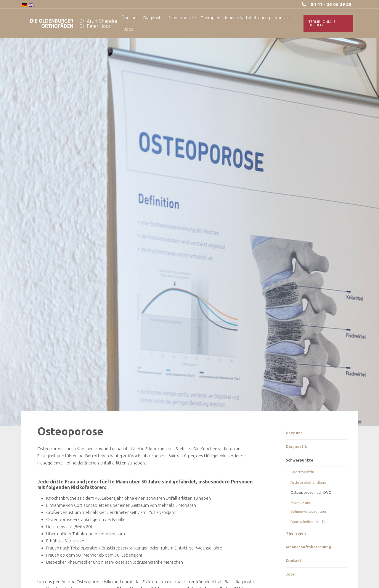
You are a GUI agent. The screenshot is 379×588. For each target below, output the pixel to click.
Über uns (294, 433)
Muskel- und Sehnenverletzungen (308, 507)
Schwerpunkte (299, 460)
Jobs (290, 574)
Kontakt (294, 560)
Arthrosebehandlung (308, 482)
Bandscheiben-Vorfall (309, 522)
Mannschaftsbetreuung (308, 547)
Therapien (296, 533)
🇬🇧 (31, 5)
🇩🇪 (24, 5)
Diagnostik (296, 446)
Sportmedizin (302, 472)
